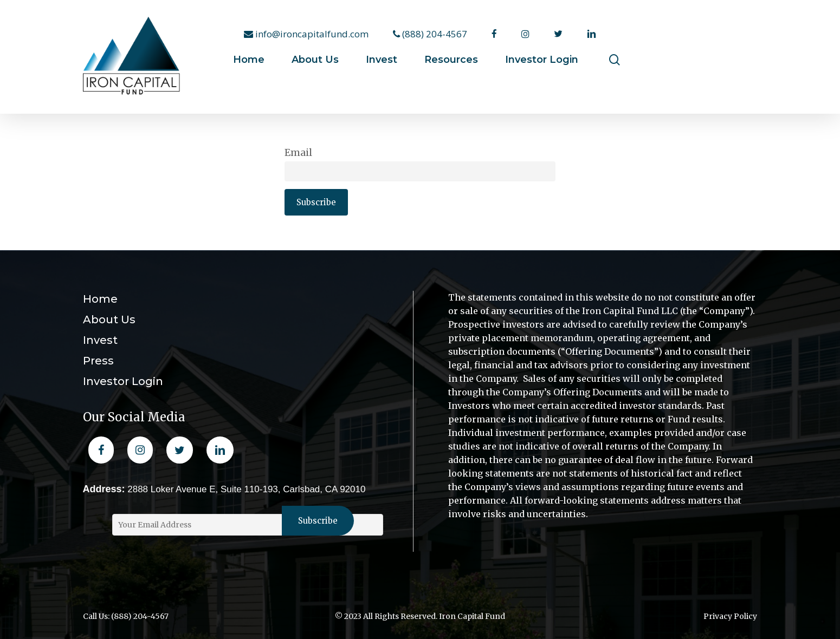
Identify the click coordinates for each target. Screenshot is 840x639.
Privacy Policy (730, 616)
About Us (109, 319)
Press (98, 361)
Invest (100, 340)
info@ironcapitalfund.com (306, 34)
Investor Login (123, 381)
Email (298, 152)
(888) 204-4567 (430, 34)
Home (100, 299)
